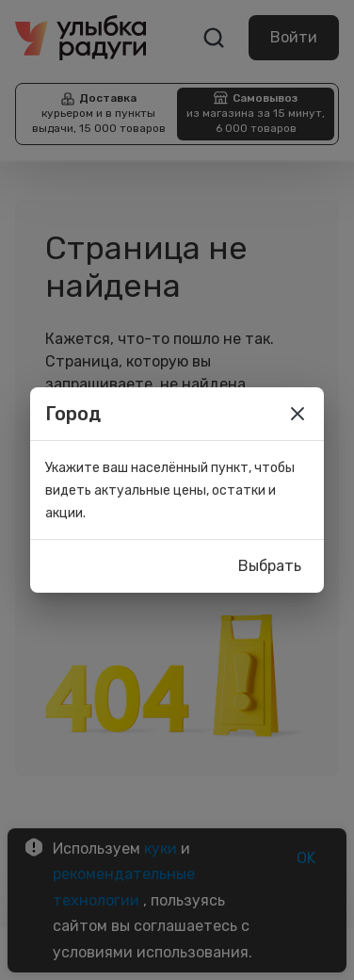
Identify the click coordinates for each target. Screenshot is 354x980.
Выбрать (270, 566)
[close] (298, 414)
